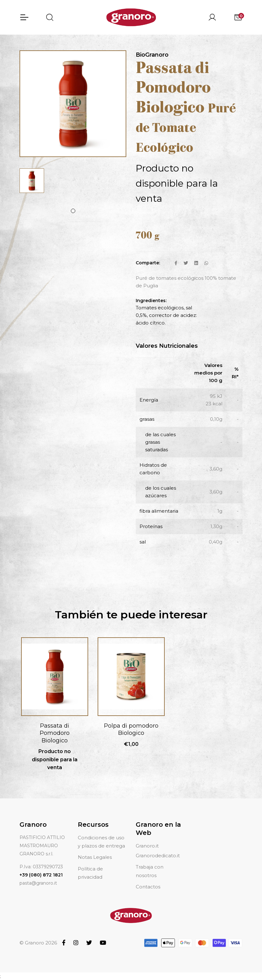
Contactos (148, 887)
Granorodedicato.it (158, 856)
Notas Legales (95, 857)
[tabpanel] (32, 181)
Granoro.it (147, 846)
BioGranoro (152, 55)
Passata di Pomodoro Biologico (55, 733)
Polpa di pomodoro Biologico (131, 729)
